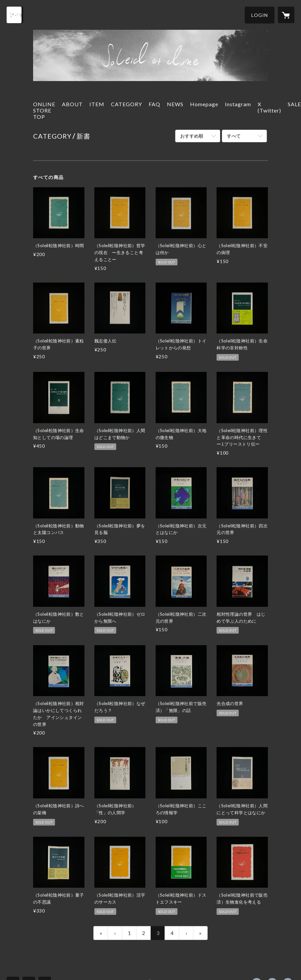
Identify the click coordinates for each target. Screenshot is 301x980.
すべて (234, 136)
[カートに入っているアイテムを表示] (286, 15)
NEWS (175, 104)
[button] (260, 15)
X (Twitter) (269, 107)
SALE (294, 104)
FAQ (154, 104)
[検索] (15, 15)
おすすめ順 (192, 136)
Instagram (238, 104)
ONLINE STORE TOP (44, 110)
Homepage (204, 104)
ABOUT (72, 104)
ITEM (97, 104)
